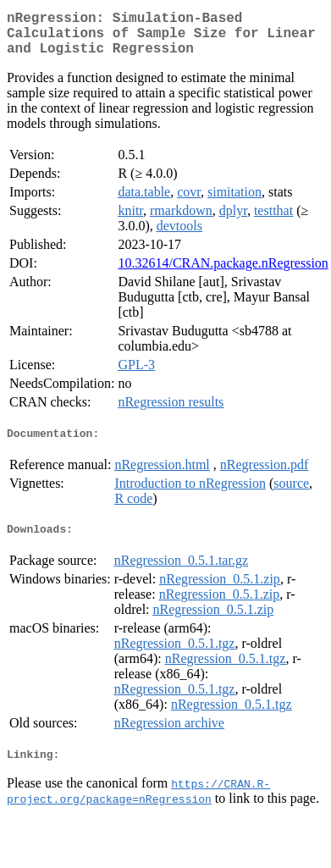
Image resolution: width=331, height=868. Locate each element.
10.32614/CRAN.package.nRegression (223, 273)
